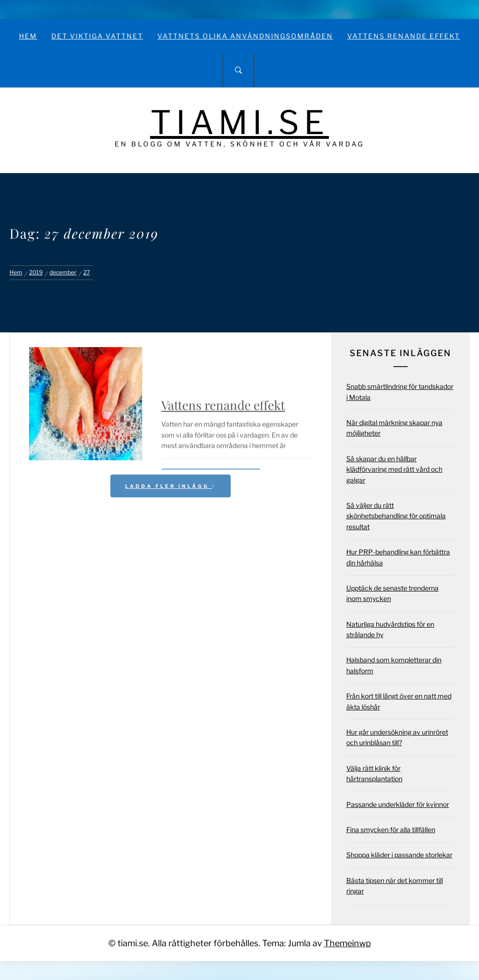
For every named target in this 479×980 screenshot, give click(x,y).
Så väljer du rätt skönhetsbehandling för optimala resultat (396, 516)
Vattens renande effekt (404, 36)
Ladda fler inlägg (171, 486)
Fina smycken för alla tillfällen (391, 830)
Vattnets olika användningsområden (245, 36)
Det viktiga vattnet (97, 36)
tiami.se (240, 122)
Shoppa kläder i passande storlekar (399, 855)
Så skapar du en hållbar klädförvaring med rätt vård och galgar (394, 469)
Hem (28, 36)
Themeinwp (347, 943)
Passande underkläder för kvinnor (398, 804)
